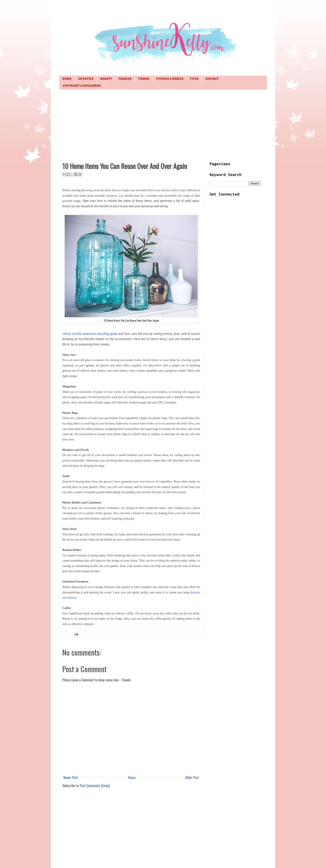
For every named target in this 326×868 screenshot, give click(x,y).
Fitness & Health (170, 79)
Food (194, 79)
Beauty (106, 79)
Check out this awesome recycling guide (90, 334)
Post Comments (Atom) (95, 786)
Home (67, 79)
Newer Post (71, 777)
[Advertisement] (163, 125)
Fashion (125, 79)
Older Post (192, 777)
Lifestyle (86, 79)
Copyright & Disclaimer (82, 86)
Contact (212, 79)
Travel (144, 79)
